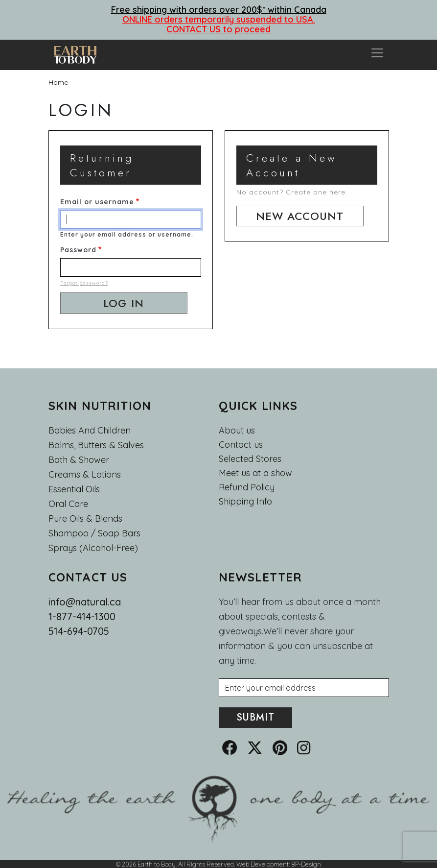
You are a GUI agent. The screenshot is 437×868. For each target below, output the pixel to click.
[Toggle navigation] (377, 55)
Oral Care (68, 504)
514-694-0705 (79, 631)
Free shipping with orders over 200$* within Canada (219, 10)
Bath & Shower (79, 460)
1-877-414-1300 (82, 616)
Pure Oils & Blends (85, 518)
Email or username (97, 202)
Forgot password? (84, 283)
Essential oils (74, 489)
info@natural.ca (85, 602)
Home (58, 82)
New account (300, 216)
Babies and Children (90, 430)
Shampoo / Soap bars (94, 533)
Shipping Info (245, 502)
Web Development (263, 864)
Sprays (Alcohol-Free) (93, 548)
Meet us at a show (255, 473)
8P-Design (306, 864)
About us (237, 430)
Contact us (241, 445)
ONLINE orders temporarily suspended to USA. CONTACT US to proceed (219, 24)
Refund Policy (247, 487)
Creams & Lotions (85, 474)
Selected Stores (250, 459)
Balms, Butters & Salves (96, 445)
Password (78, 250)
